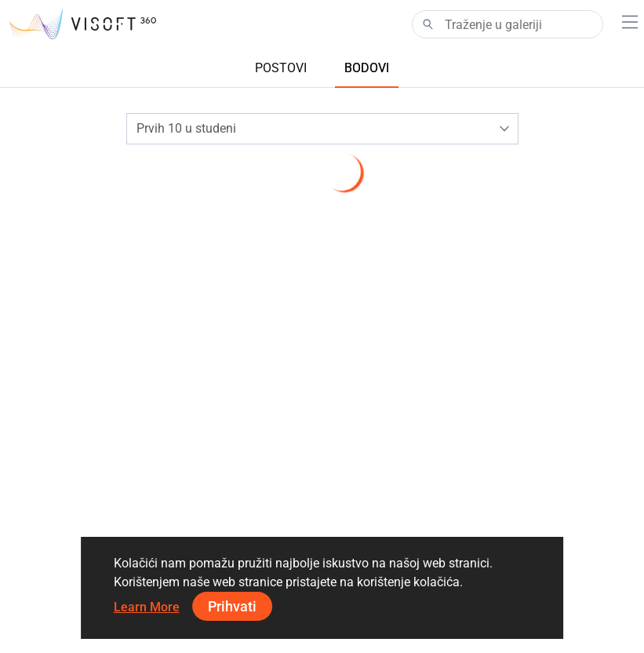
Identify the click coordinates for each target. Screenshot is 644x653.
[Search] (508, 24)
